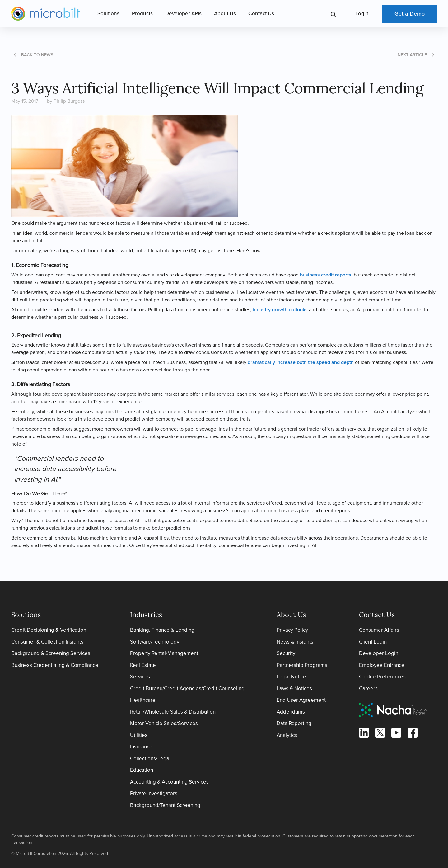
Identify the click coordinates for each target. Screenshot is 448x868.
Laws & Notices (294, 689)
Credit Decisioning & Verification (49, 630)
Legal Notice (291, 677)
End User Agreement (301, 700)
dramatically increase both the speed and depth (301, 362)
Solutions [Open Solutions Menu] (108, 14)
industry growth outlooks (280, 310)
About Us (225, 14)
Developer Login (379, 653)
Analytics (287, 735)
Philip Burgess (69, 101)
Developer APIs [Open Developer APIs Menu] (183, 14)
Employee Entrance (382, 665)
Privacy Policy (292, 630)
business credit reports (326, 275)
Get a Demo (410, 14)
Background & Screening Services (51, 653)
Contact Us (261, 14)
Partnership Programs (302, 665)
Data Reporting (294, 723)
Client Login (373, 642)
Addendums (291, 712)
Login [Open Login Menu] (362, 14)
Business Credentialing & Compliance (55, 665)
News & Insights (295, 642)
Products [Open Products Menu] (142, 14)
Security (286, 653)
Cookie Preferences (382, 677)
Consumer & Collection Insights (47, 642)
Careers (368, 689)
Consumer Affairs (379, 630)
